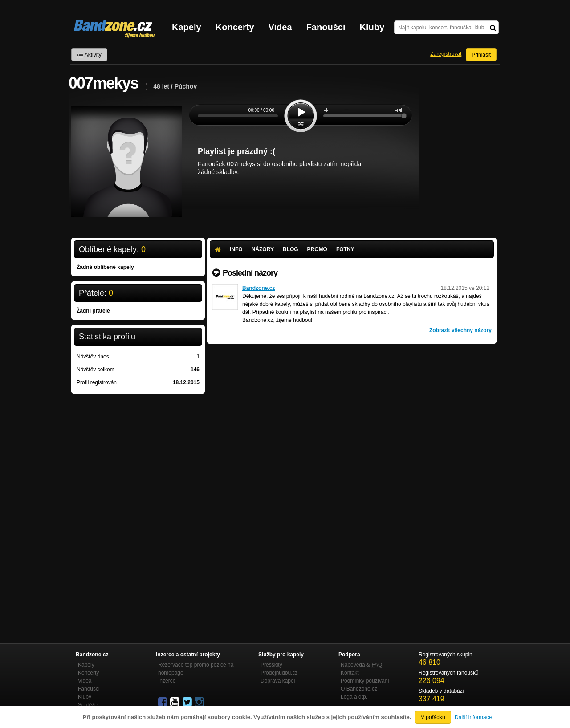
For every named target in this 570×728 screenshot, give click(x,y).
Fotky (345, 249)
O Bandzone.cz (359, 689)
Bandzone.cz (259, 288)
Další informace (473, 717)
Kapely (187, 27)
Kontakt (350, 673)
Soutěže (88, 705)
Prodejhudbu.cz (279, 673)
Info (236, 249)
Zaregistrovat (446, 54)
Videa (280, 27)
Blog (291, 249)
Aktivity (89, 55)
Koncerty (235, 27)
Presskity (271, 665)
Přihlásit (481, 55)
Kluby (372, 27)
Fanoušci (326, 27)
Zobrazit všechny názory (460, 330)
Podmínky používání (365, 681)
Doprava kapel (278, 681)
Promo (317, 249)
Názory (263, 249)
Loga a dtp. (354, 697)
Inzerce (167, 681)
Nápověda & (361, 665)
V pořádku (433, 717)
